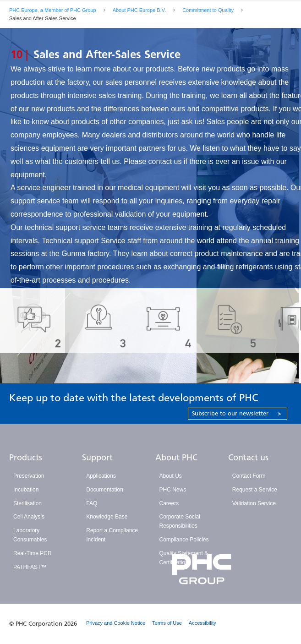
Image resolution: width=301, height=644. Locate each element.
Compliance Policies (184, 540)
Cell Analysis (29, 517)
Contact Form (249, 476)
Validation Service (254, 503)
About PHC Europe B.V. (139, 10)
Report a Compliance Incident (112, 535)
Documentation (105, 490)
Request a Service (255, 490)
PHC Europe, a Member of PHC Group (53, 10)
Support (97, 458)
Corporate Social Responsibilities (180, 521)
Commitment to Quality (208, 10)
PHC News (173, 490)
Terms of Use (167, 623)
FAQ (92, 503)
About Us (171, 476)
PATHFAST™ (30, 567)
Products (26, 458)
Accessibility (202, 623)
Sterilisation (27, 503)
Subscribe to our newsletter (237, 413)
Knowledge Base (107, 517)
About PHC (176, 458)
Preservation (29, 476)
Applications (101, 476)
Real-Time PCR (33, 553)
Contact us (248, 458)
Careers (169, 503)
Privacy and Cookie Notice (116, 623)
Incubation (26, 490)
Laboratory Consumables (30, 535)
